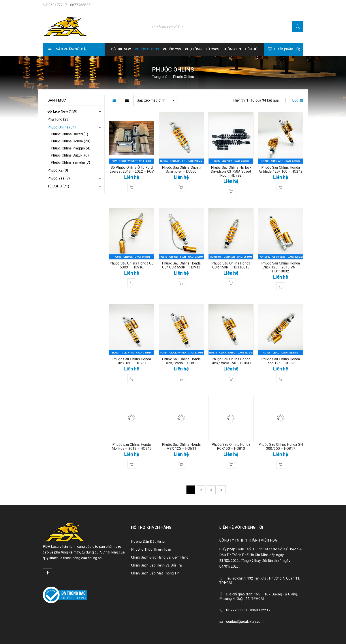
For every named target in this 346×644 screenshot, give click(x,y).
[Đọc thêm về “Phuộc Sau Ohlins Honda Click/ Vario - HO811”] (181, 379)
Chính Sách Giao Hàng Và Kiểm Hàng (160, 557)
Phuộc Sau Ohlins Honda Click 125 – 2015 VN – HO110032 (281, 267)
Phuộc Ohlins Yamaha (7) (70, 162)
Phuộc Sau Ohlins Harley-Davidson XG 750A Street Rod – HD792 (231, 171)
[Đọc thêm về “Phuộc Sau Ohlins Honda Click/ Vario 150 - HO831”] (231, 379)
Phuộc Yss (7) (59, 178)
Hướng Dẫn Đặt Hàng (148, 541)
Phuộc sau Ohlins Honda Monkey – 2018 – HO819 (132, 447)
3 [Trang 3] (211, 490)
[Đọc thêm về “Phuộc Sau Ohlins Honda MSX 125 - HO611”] (181, 464)
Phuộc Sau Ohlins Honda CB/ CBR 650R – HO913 (181, 265)
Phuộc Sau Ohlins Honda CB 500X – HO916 (132, 265)
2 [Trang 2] (201, 490)
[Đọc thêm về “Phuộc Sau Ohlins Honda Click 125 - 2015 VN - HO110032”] (281, 287)
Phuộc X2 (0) (58, 170)
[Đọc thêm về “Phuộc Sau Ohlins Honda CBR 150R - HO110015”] (231, 283)
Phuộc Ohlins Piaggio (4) (71, 148)
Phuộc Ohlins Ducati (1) (69, 134)
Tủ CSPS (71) (58, 186)
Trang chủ (160, 77)
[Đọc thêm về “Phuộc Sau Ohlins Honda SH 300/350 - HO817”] (281, 464)
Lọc (295, 100)
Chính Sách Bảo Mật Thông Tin (155, 573)
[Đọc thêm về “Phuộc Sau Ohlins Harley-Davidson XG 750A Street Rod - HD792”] (231, 191)
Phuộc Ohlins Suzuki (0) (70, 155)
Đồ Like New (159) (62, 111)
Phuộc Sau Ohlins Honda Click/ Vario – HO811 (181, 361)
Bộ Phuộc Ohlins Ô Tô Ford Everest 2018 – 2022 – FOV (132, 169)
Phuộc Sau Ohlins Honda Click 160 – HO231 (132, 361)
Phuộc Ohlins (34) (62, 127)
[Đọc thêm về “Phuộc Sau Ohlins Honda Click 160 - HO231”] (132, 379)
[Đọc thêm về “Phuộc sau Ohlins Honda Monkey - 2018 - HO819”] (132, 464)
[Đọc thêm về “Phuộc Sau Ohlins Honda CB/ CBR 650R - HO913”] (181, 283)
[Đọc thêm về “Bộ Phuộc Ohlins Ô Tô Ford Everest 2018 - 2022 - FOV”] (132, 187)
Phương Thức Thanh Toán (151, 549)
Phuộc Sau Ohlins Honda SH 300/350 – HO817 (281, 447)
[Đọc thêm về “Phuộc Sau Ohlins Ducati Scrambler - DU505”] (181, 187)
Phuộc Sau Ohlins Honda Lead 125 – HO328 (281, 361)
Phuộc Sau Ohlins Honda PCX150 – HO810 (231, 447)
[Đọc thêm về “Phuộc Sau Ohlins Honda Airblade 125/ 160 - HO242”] (281, 187)
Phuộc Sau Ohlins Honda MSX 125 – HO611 (181, 447)
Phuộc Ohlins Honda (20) (71, 141)
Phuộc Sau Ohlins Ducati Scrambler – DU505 (181, 169)
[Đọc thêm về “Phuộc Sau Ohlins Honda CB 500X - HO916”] (132, 283)
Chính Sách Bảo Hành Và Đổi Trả (157, 565)
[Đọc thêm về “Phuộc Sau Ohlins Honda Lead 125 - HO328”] (281, 379)
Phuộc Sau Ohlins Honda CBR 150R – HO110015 (231, 265)
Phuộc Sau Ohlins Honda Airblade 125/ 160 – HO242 (281, 169)
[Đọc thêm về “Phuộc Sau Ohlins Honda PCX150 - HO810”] (231, 464)
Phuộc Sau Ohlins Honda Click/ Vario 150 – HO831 (231, 361)
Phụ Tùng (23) (58, 119)
